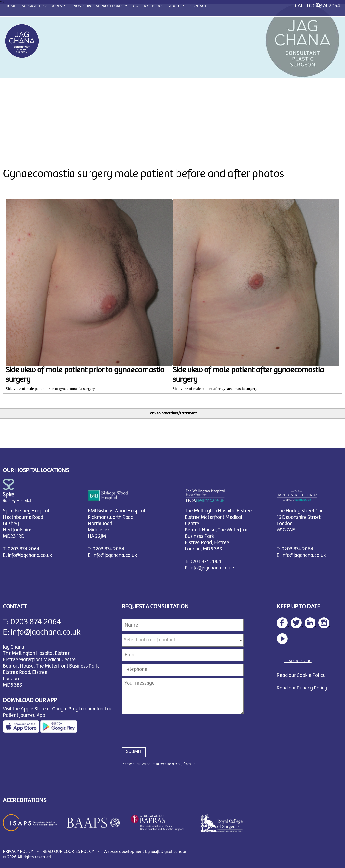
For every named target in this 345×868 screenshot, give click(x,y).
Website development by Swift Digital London (146, 852)
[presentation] (159, 728)
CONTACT (198, 6)
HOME (11, 6)
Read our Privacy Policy (302, 688)
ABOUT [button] (175, 6)
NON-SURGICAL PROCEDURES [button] (99, 6)
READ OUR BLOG (298, 661)
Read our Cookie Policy (301, 675)
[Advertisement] (173, 114)
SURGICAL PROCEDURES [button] (42, 6)
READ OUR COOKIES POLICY (68, 852)
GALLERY (141, 6)
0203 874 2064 (324, 6)
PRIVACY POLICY (18, 852)
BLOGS (158, 6)
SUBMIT (134, 752)
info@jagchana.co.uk (30, 555)
